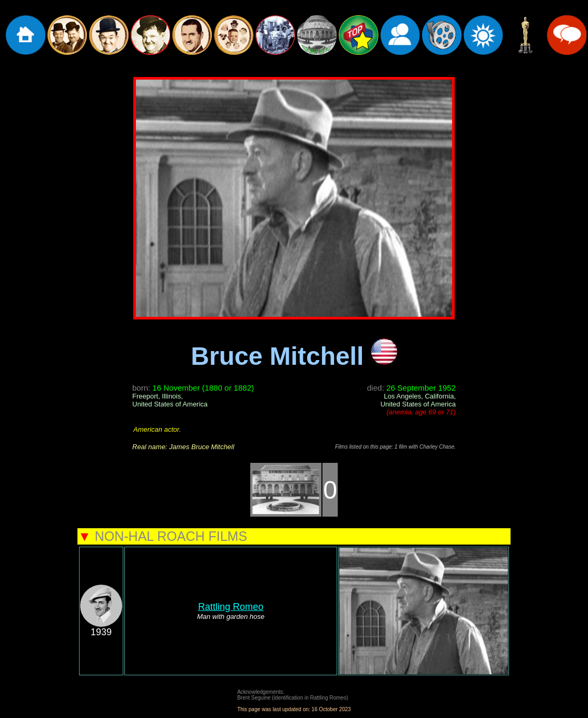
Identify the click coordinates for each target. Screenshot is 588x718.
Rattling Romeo (231, 607)
